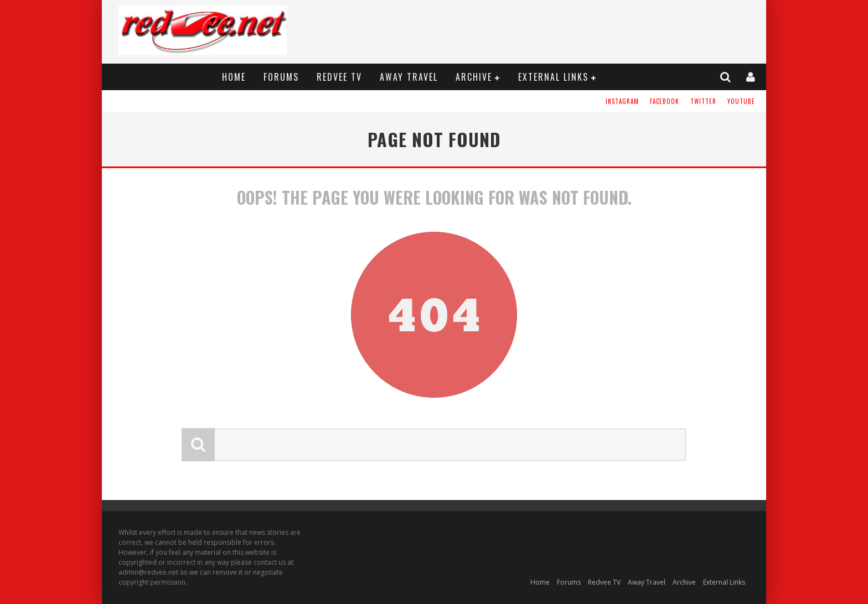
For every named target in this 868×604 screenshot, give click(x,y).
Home (234, 77)
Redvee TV (339, 77)
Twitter (703, 101)
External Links (553, 77)
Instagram (622, 101)
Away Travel (409, 77)
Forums (281, 77)
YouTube (741, 101)
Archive (474, 77)
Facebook (665, 101)
